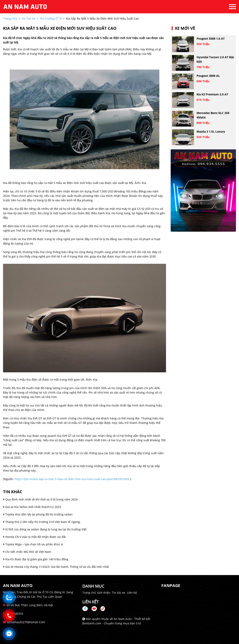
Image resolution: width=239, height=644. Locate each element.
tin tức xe (28, 18)
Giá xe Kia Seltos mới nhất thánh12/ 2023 (32, 507)
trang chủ (10, 18)
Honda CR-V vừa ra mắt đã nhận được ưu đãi (34, 537)
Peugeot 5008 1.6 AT (211, 39)
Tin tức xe (119, 593)
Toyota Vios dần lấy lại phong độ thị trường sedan (38, 514)
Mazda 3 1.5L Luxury (211, 131)
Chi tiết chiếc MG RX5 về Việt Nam (27, 552)
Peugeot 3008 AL (208, 76)
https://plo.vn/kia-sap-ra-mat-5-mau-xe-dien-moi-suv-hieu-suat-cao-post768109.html (72, 479)
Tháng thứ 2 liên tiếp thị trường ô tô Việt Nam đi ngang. (42, 522)
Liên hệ (132, 593)
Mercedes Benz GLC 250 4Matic (213, 115)
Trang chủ (89, 593)
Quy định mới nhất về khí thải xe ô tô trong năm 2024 (40, 499)
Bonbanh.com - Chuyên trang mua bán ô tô (112, 623)
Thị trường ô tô (51, 18)
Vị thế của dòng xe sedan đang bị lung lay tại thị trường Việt (45, 529)
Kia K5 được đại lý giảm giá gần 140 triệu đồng (36, 559)
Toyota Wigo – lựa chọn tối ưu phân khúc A (33, 544)
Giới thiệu (104, 593)
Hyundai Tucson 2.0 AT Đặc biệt (215, 59)
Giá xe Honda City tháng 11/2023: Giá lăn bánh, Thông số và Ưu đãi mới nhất (56, 567)
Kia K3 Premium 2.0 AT (212, 94)
